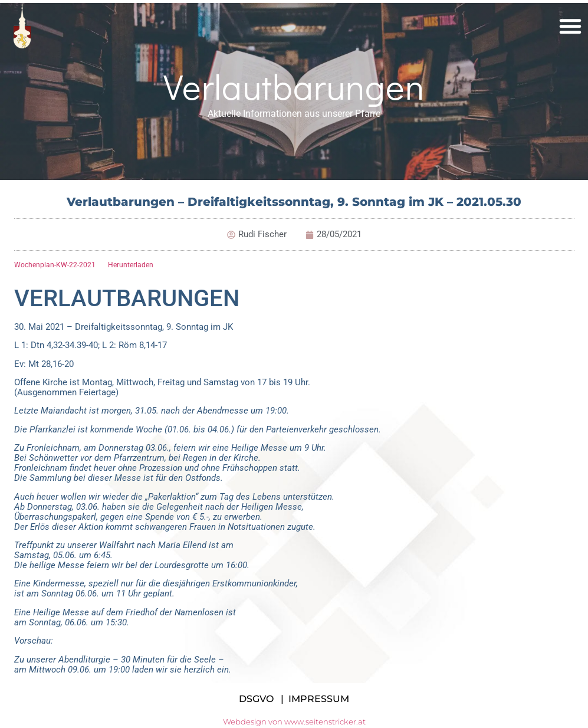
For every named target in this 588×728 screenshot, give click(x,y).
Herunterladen (131, 265)
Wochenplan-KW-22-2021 (55, 265)
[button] (570, 26)
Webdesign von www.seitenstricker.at (294, 722)
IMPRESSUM (319, 699)
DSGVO (256, 699)
